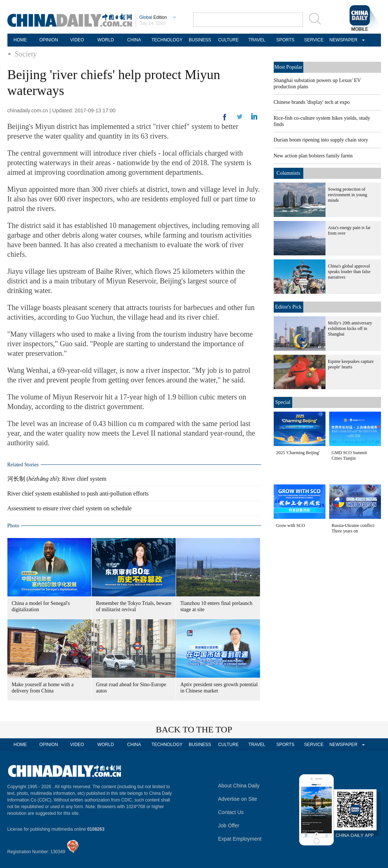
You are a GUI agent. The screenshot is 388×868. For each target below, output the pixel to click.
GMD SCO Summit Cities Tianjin (349, 455)
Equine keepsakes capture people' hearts (351, 364)
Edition (153, 17)
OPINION (49, 40)
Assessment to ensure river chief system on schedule (70, 508)
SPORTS (285, 40)
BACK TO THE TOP (194, 729)
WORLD (106, 40)
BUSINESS (200, 40)
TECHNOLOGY (167, 40)
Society (26, 54)
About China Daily (239, 786)
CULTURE (229, 40)
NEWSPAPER (343, 40)
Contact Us (231, 812)
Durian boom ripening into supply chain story (321, 140)
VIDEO (77, 40)
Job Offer (229, 826)
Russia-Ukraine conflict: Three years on (354, 528)
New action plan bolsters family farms (313, 156)
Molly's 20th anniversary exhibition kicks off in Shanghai (350, 329)
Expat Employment (240, 839)
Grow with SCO (291, 525)
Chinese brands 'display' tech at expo (312, 102)
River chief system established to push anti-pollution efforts (78, 493)
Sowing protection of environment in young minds (348, 195)
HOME (20, 40)
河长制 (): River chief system (57, 479)
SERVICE (314, 40)
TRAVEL (257, 40)
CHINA (134, 40)
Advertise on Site (238, 799)
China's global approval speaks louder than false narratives (349, 272)
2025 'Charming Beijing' (298, 453)
